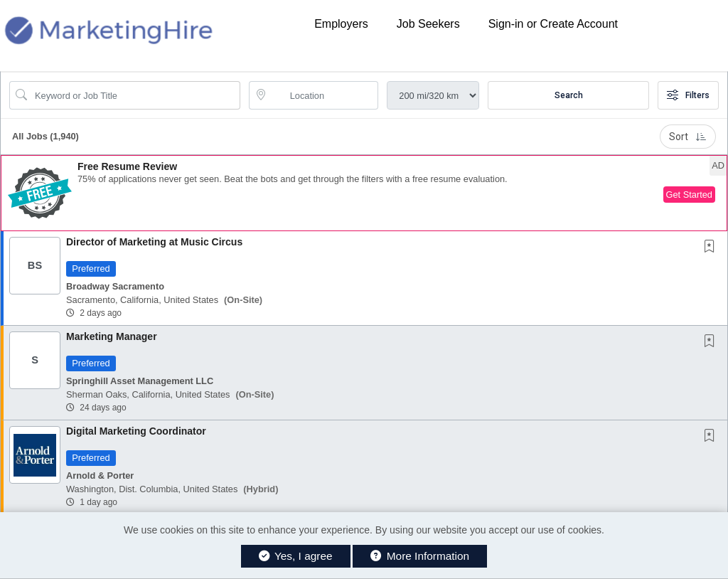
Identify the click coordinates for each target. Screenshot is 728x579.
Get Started (689, 195)
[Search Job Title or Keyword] (135, 95)
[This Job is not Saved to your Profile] (712, 248)
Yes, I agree (296, 556)
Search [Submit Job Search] (569, 95)
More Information (420, 556)
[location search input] (324, 95)
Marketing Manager (112, 336)
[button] (364, 193)
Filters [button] (688, 95)
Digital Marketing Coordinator (136, 431)
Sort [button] (688, 137)
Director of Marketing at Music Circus (154, 242)
